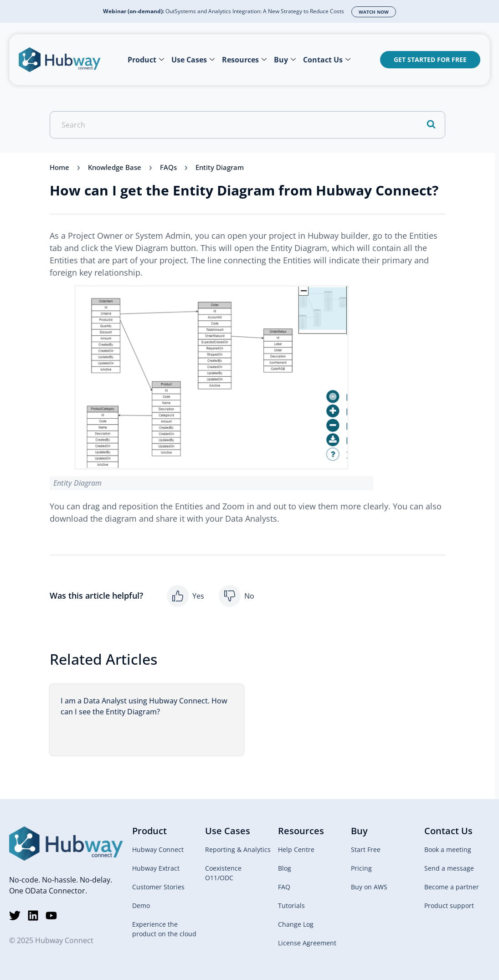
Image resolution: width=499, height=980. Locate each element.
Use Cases (193, 60)
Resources (244, 60)
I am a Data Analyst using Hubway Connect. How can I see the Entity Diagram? (144, 706)
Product (146, 60)
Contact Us (327, 60)
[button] (185, 596)
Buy (285, 60)
